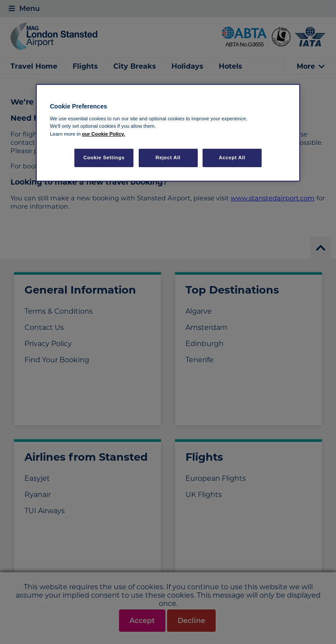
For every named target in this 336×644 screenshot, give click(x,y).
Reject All (168, 157)
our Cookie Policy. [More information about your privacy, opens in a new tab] (103, 134)
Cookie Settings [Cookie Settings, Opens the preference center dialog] (104, 157)
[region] (168, 133)
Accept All (232, 157)
